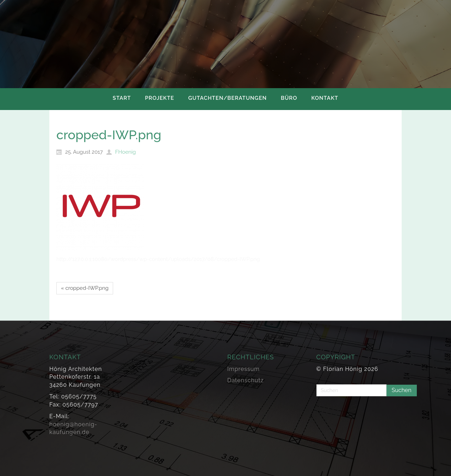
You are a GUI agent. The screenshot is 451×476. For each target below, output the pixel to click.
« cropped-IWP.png (85, 288)
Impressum (243, 369)
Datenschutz (246, 380)
